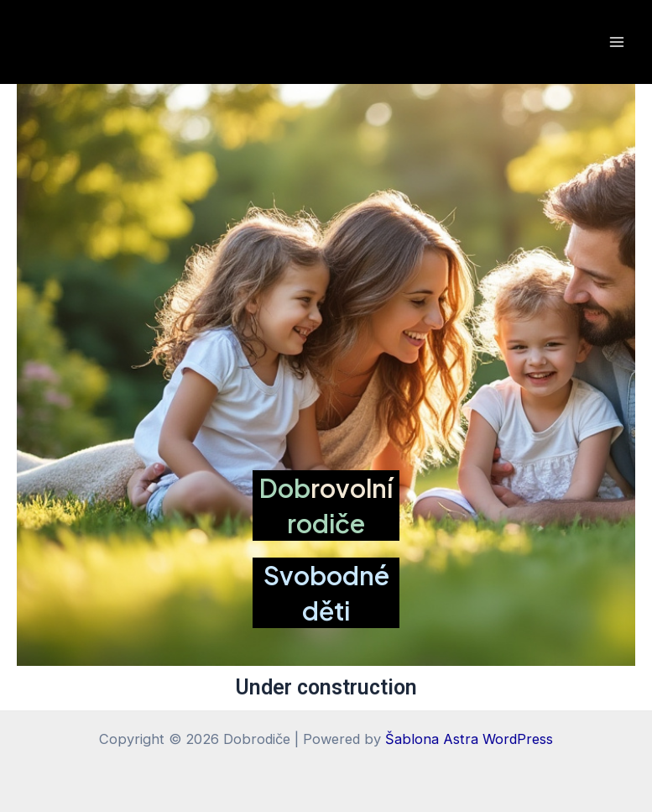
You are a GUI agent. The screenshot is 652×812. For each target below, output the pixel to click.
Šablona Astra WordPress (469, 739)
